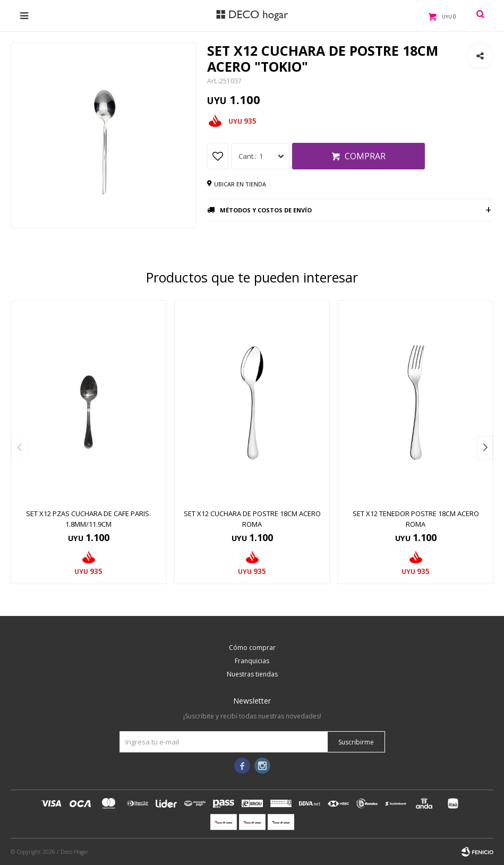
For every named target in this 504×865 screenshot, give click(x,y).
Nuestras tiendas (252, 674)
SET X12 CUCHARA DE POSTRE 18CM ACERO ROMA (252, 519)
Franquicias (252, 661)
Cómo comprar (252, 648)
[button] (485, 448)
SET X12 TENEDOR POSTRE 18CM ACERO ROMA (416, 519)
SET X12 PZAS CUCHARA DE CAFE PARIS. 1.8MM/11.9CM (88, 519)
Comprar (365, 156)
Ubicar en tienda (240, 184)
